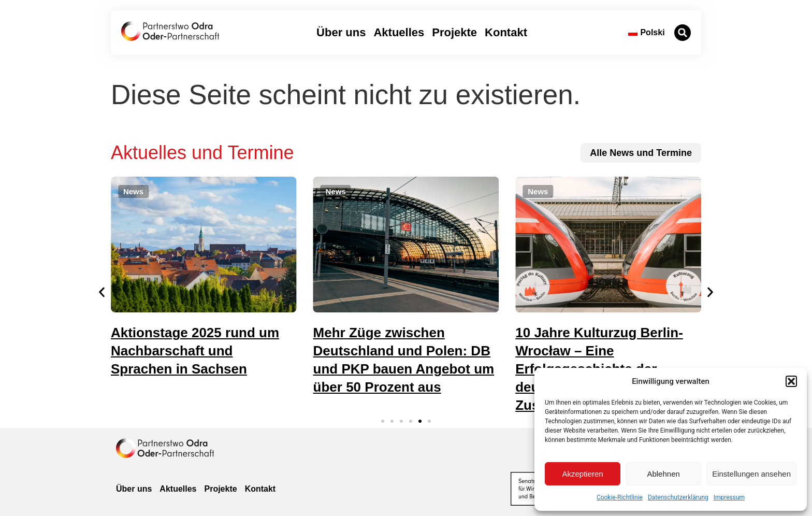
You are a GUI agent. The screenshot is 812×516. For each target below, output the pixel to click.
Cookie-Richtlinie (620, 497)
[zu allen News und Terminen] (641, 153)
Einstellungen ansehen (751, 474)
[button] (791, 381)
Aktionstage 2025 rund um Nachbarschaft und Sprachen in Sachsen (195, 351)
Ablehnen (663, 474)
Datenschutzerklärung (678, 497)
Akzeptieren (582, 474)
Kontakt (506, 32)
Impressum (729, 497)
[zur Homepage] (165, 448)
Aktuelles (399, 32)
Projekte (454, 32)
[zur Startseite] (170, 31)
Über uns (341, 32)
